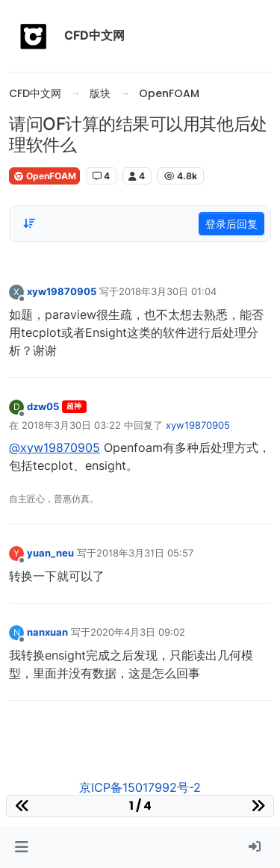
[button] (21, 847)
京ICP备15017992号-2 (140, 787)
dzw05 (43, 406)
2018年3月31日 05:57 (145, 553)
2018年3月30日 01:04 (168, 291)
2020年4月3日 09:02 (138, 632)
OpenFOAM (44, 176)
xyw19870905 (62, 291)
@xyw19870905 (55, 447)
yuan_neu (50, 553)
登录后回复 (231, 224)
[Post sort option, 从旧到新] (29, 223)
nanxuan (47, 632)
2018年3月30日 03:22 (71, 425)
